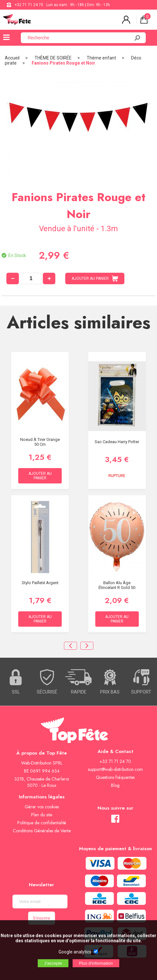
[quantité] (31, 278)
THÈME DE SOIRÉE (53, 58)
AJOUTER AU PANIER (95, 278)
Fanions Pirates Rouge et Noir (63, 63)
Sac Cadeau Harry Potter (117, 442)
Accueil (12, 58)
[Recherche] (79, 38)
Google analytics (75, 952)
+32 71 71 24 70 (29, 5)
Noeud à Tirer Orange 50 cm (40, 442)
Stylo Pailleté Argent (40, 583)
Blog (115, 785)
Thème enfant (101, 58)
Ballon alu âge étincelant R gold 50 (117, 585)
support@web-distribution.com (115, 769)
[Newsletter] (40, 902)
